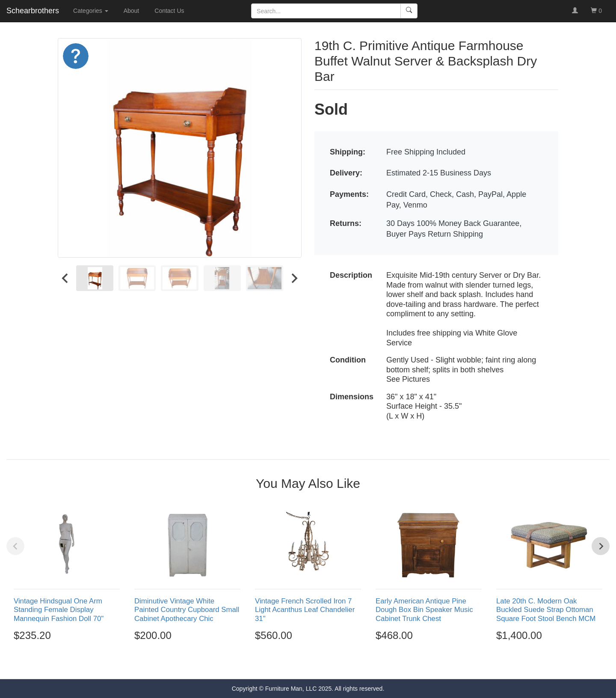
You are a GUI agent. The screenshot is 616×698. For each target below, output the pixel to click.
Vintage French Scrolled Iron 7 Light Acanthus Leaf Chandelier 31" (305, 610)
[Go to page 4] (317, 663)
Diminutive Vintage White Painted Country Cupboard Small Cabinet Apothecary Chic (187, 610)
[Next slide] (294, 278)
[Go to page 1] (289, 664)
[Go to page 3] (308, 663)
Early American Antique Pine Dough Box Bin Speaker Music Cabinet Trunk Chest (424, 610)
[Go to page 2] (299, 663)
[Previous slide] (15, 546)
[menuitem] (95, 278)
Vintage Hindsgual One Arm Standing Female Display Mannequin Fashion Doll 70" (59, 610)
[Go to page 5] (326, 663)
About (132, 11)
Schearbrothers (33, 11)
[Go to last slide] (65, 278)
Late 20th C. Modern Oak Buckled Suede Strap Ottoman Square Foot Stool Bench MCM (546, 610)
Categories (91, 11)
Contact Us (169, 11)
